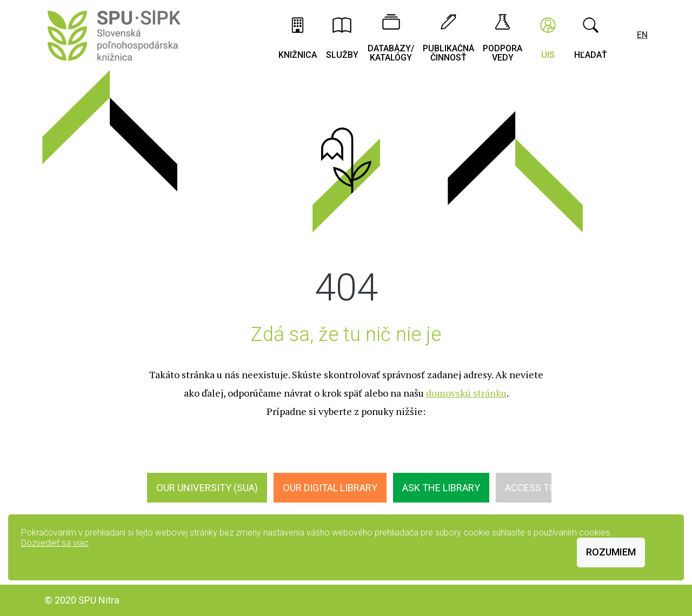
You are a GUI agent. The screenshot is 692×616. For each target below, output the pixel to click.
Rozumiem (611, 552)
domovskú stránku (466, 393)
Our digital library (330, 488)
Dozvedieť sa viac (55, 543)
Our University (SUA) (207, 488)
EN (642, 35)
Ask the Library (441, 488)
